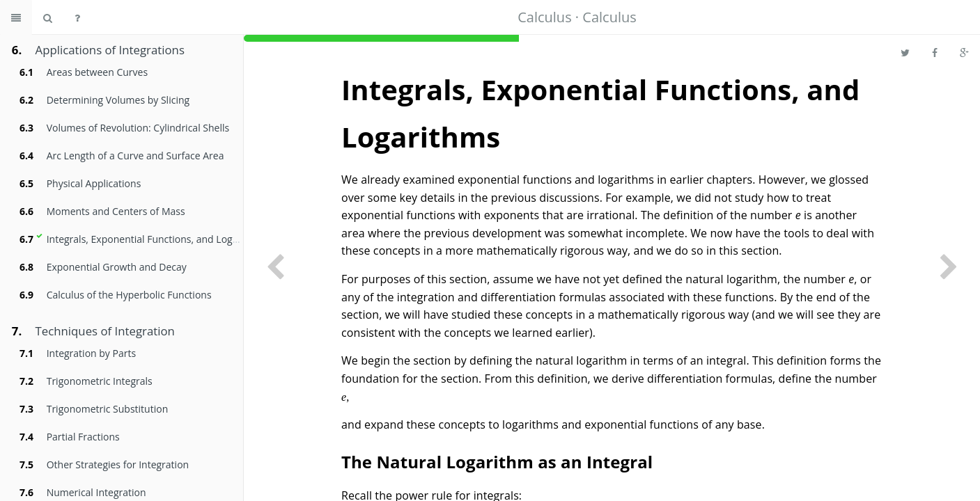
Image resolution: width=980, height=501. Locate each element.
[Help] (77, 17)
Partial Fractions (83, 437)
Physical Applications (94, 183)
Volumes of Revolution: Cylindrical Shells (138, 128)
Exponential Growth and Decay (117, 267)
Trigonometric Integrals (100, 381)
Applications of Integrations (110, 50)
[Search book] (48, 17)
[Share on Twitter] (905, 52)
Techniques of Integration (105, 331)
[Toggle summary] (16, 17)
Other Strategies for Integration (118, 464)
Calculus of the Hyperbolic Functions (129, 295)
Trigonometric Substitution (108, 409)
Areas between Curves (97, 72)
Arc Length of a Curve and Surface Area (135, 156)
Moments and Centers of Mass (116, 211)
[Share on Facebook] (935, 52)
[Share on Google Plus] (964, 52)
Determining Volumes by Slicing (118, 100)
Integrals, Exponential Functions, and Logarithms (157, 239)
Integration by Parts (91, 353)
